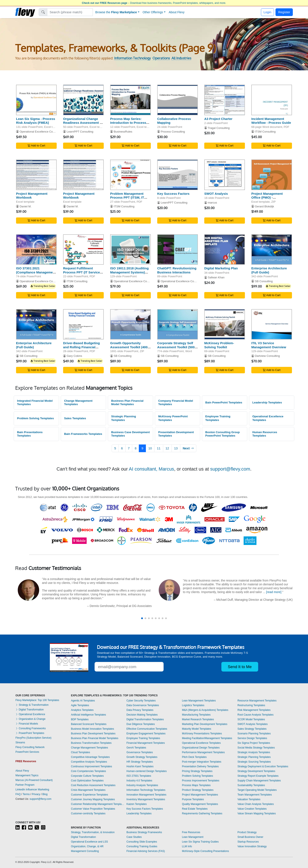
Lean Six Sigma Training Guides (200, 842)
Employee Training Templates (218, 418)
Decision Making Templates (142, 715)
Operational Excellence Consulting (41, 281)
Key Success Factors (173, 194)
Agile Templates (80, 705)
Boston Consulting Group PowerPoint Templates (223, 434)
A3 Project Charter (218, 119)
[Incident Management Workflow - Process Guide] (272, 100)
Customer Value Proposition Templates (93, 809)
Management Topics (27, 775)
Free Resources (191, 832)
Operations (161, 58)
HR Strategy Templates (140, 762)
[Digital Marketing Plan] (225, 250)
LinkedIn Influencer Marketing (32, 790)
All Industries (181, 58)
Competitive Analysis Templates (89, 762)
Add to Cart (36, 145)
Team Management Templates (255, 795)
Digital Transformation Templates (145, 719)
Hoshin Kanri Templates (140, 766)
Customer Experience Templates (90, 795)
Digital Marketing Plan (221, 268)
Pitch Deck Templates (194, 757)
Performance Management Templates (203, 752)
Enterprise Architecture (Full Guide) (269, 270)
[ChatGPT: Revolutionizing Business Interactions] (178, 250)
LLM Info (187, 846)
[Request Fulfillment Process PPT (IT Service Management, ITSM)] (83, 250)
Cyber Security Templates (141, 701)
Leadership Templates (267, 402)
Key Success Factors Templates (145, 809)
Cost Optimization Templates (87, 781)
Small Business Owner (250, 837)
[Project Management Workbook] (36, 175)
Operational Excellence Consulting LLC (44, 132)
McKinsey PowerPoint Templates (173, 418)
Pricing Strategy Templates (197, 771)
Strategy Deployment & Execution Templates (263, 766)
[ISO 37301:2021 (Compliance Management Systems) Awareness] (36, 250)
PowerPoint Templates (30, 733)
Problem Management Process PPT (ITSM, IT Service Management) (127, 198)
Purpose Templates (193, 799)
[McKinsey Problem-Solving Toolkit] (225, 324)
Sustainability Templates (251, 785)
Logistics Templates (193, 705)
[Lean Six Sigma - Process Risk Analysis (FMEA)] (36, 100)
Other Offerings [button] (153, 12)
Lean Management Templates (199, 701)
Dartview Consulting (267, 356)
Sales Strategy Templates (252, 729)
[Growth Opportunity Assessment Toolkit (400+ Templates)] (130, 324)
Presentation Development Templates (176, 434)
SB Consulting (264, 281)
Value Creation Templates (252, 809)
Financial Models (27, 724)
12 (167, 448)
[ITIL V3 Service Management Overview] (272, 324)
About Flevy (177, 12)
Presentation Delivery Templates (200, 766)
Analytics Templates (82, 710)
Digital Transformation (30, 710)
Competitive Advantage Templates (90, 757)
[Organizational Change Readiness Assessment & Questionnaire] (83, 100)
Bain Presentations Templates (30, 434)
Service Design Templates (252, 738)
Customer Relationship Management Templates (98, 804)
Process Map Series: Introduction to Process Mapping (128, 123)
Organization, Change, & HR (87, 846)
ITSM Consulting (265, 132)
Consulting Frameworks (30, 728)
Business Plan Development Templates (93, 734)
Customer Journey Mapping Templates (93, 799)
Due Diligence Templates (141, 724)
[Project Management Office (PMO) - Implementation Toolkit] (272, 175)
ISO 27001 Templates (139, 776)
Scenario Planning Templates (254, 734)
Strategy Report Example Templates (258, 776)
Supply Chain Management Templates (259, 781)
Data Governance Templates (143, 705)
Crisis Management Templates (88, 790)
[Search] (70, 12)
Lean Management (193, 837)
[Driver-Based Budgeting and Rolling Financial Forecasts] (83, 324)
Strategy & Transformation (32, 705)
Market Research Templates (198, 719)
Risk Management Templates (254, 710)
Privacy (36, 794)
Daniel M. (26, 206)
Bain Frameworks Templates (83, 434)
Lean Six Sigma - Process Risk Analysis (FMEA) (36, 121)
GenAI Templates (136, 748)
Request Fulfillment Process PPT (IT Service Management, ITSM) (81, 272)
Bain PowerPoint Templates (224, 402)
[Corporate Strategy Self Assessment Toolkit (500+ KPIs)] (178, 324)
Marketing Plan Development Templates (205, 724)
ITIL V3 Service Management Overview (269, 345)
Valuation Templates (249, 799)
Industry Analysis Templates (142, 785)
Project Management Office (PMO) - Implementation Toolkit (269, 198)
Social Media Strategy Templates (256, 748)
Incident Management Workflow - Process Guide (271, 121)
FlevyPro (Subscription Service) (33, 738)
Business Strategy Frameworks (144, 832)
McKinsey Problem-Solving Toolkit (219, 345)
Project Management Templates (200, 795)
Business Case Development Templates (130, 434)
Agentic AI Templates (83, 701)
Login (267, 12)
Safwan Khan (216, 277)
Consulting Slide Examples (142, 842)
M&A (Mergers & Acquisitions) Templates (205, 710)
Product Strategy (247, 832)
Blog (45, 794)
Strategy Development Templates (256, 771)
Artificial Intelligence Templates (89, 715)
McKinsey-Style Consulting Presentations (205, 851)
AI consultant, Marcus (151, 469)
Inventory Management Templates (146, 799)
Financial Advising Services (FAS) (146, 851)
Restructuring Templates (251, 705)
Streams (20, 743)
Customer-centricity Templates (88, 813)
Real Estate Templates (195, 809)
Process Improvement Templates (201, 781)
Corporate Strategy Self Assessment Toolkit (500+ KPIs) (177, 347)
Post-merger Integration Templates (202, 762)
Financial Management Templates (146, 743)
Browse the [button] (116, 12)
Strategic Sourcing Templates (254, 762)
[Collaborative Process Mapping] (178, 100)
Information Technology (133, 58)
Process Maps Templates (196, 785)
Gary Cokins (74, 356)
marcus (212, 203)
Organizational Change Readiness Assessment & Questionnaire (83, 123)
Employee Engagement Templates (146, 734)
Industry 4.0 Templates (139, 781)
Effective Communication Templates (147, 729)
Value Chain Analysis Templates (256, 804)
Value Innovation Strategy (252, 846)
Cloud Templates (81, 752)
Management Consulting (85, 851)
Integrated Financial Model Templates (35, 403)
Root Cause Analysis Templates (255, 715)
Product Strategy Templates (198, 790)
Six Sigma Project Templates (254, 743)
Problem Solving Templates (36, 418)
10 (150, 448)
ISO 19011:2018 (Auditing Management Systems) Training (129, 272)
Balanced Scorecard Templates (89, 724)
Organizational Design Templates (201, 748)
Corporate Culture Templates (87, 776)
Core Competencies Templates (89, 771)
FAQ (18, 794)
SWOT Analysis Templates (252, 724)
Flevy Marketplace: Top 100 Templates (37, 700)
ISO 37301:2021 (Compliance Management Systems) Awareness (36, 272)
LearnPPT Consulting (80, 132)
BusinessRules (123, 132)
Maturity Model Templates (197, 729)
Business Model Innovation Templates (93, 729)
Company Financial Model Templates (176, 403)
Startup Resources (248, 842)
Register (284, 12)
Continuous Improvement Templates (92, 766)
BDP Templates (80, 719)
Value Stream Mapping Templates (257, 813)
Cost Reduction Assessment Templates (93, 785)
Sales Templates (75, 418)
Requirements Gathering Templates (202, 813)
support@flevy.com (230, 469)
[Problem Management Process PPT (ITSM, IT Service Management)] (130, 175)
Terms (26, 794)
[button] (142, 618)
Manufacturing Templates (196, 715)
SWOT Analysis (216, 194)
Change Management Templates (78, 403)
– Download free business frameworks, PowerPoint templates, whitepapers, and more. (154, 3)
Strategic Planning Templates (124, 418)
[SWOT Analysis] (225, 175)
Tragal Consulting (219, 128)
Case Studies (134, 837)
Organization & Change (30, 719)
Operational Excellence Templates (268, 418)
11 (159, 448)
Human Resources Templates (265, 434)
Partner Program (25, 785)
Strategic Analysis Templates (254, 752)
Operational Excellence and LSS (90, 842)
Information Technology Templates (146, 790)
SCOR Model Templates (251, 719)
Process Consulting (173, 132)
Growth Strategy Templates (142, 757)
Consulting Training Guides (142, 846)
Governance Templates (140, 752)
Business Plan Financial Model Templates (127, 403)
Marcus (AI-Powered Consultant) (34, 780)
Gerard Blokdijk (265, 206)
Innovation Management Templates (146, 795)
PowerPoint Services (27, 752)
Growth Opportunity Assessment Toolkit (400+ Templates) (130, 347)
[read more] (274, 592)
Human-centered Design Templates (147, 771)
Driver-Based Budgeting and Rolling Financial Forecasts (81, 347)
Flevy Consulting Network (30, 747)
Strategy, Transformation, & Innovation (93, 832)
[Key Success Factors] (178, 175)
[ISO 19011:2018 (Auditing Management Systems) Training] (130, 250)
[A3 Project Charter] (225, 100)
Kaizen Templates (137, 804)
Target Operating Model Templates (257, 790)
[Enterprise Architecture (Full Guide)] (272, 250)
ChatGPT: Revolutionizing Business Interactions (177, 270)
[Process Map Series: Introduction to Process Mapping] (130, 100)
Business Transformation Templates (91, 743)
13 (176, 448)
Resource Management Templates (257, 701)
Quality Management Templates (200, 804)
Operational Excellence (30, 714)
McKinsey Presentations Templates (202, 734)
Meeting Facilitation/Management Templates (207, 738)
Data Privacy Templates (140, 710)
